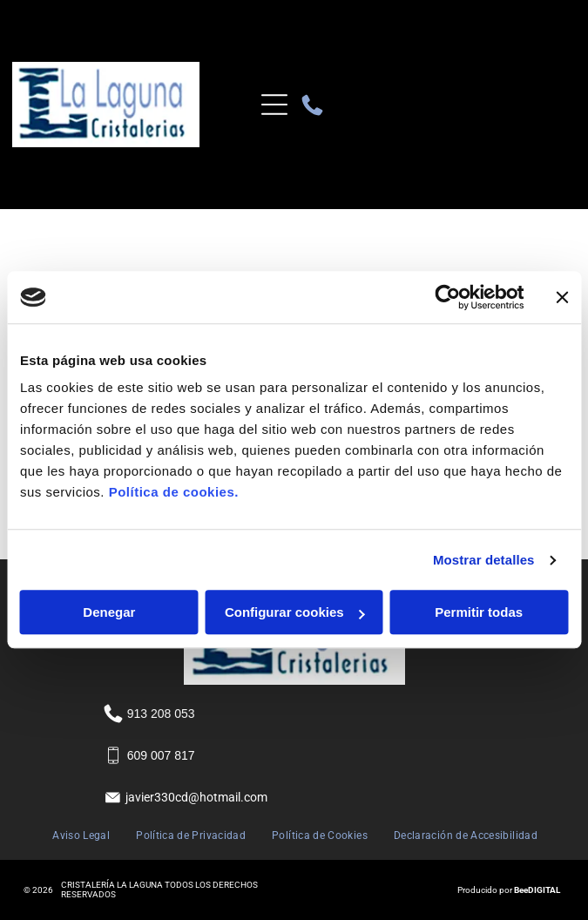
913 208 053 (161, 714)
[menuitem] (81, 836)
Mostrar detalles (484, 560)
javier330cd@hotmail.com (196, 797)
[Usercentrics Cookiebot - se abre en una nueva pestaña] (447, 297)
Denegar (109, 613)
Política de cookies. (174, 493)
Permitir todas (479, 613)
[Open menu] (274, 105)
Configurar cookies (295, 613)
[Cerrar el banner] (562, 297)
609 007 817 (161, 755)
